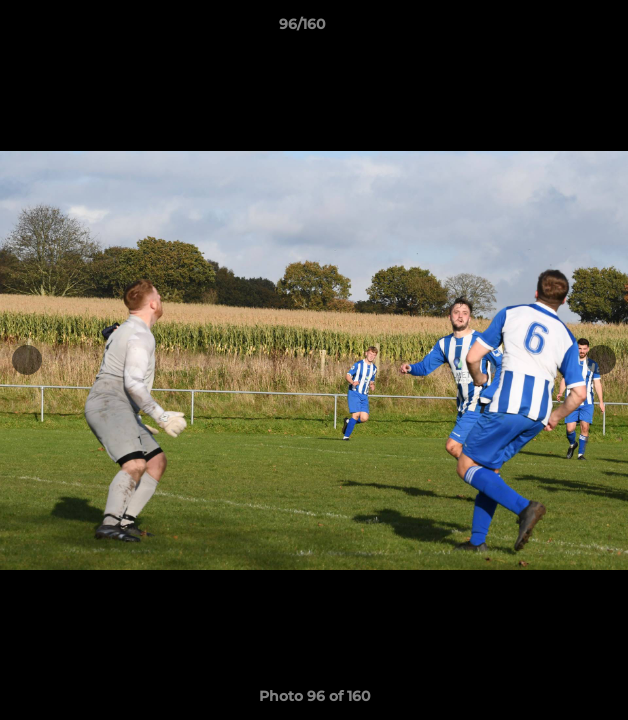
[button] (556, 29)
